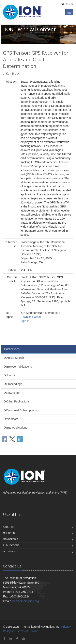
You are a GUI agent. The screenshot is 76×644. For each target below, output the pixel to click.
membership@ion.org (25, 601)
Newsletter (12, 393)
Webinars (11, 419)
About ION (9, 527)
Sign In (69, 4)
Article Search (14, 358)
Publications (12, 349)
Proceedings (13, 384)
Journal (10, 375)
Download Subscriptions (20, 410)
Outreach (9, 552)
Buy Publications (16, 428)
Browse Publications (18, 367)
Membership (11, 539)
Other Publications (17, 401)
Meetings (9, 533)
